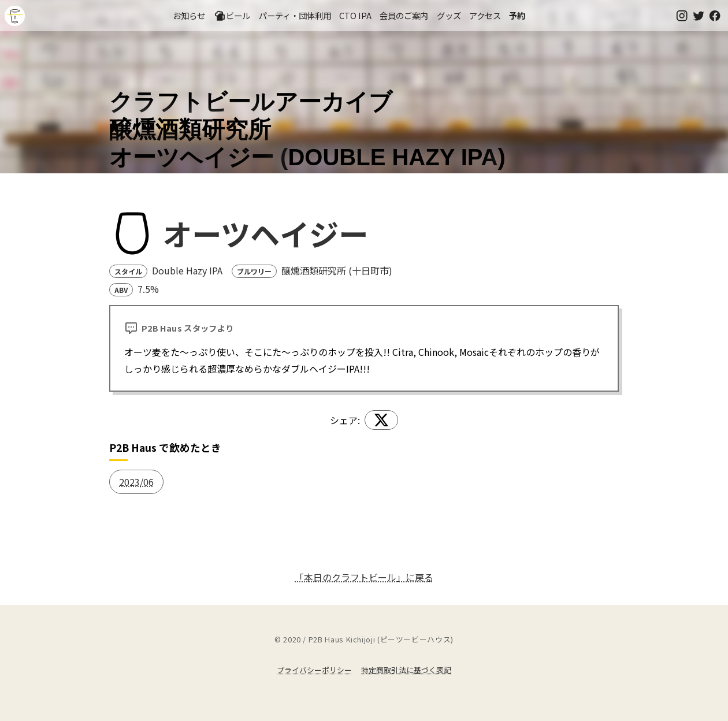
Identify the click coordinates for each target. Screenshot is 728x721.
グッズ (449, 15)
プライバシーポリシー (314, 670)
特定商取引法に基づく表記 (406, 670)
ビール (232, 16)
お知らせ (189, 15)
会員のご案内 (404, 15)
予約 (517, 15)
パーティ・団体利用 (295, 15)
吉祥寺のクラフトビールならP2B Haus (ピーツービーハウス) (15, 16)
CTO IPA (355, 15)
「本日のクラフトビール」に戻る (364, 577)
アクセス (485, 15)
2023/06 (136, 482)
